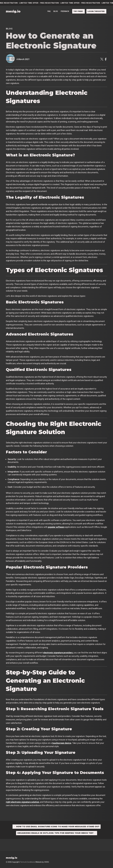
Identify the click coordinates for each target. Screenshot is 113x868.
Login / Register (96, 6)
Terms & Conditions (27, 862)
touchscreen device (62, 743)
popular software (56, 527)
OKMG (47, 862)
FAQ (49, 6)
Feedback (65, 6)
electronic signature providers (58, 653)
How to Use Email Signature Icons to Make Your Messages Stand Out (57, 827)
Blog (56, 6)
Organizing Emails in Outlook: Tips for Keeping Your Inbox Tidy (57, 833)
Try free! (78, 6)
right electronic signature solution (23, 802)
